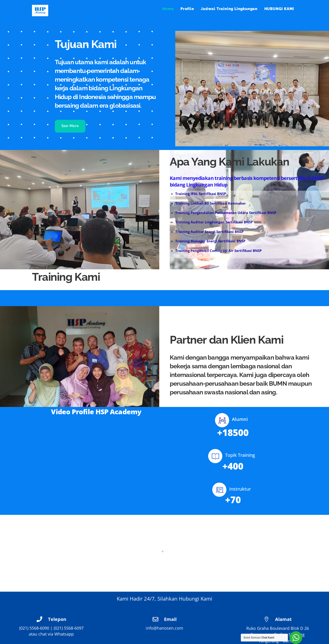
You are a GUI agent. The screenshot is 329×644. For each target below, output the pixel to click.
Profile (187, 9)
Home (168, 9)
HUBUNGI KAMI (279, 9)
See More (70, 126)
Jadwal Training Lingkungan (229, 9)
